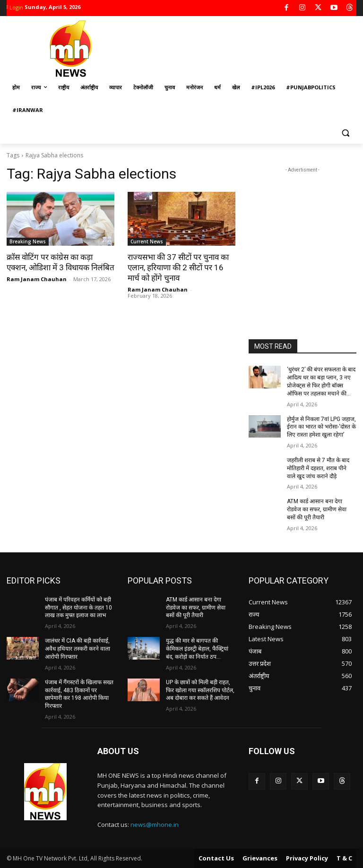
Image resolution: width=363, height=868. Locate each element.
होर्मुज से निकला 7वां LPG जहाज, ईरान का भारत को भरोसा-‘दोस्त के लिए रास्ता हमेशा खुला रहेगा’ (321, 427)
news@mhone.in (155, 825)
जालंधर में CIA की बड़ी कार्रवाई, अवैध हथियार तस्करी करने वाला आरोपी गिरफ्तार (78, 649)
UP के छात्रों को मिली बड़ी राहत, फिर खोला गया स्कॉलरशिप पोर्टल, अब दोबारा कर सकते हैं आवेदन (200, 690)
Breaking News (28, 241)
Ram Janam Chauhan (37, 279)
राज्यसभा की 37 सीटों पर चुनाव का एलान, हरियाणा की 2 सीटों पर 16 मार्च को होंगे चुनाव (178, 267)
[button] (345, 133)
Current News (147, 241)
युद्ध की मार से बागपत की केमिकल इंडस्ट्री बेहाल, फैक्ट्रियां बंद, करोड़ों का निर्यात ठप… (197, 649)
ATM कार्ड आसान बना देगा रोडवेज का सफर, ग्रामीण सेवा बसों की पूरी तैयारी (317, 509)
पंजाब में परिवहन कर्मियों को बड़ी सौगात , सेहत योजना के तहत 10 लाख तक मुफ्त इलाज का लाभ (78, 608)
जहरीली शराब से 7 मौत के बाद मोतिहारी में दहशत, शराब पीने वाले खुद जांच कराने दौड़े (318, 468)
